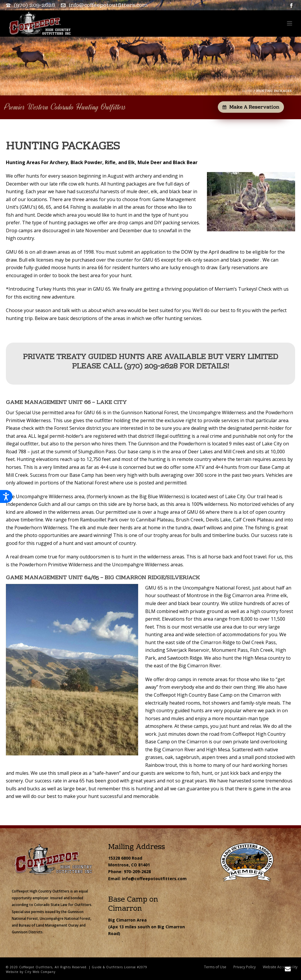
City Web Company (40, 972)
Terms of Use (215, 967)
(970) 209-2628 (34, 5)
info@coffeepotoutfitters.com (108, 5)
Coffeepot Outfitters (36, 967)
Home (247, 91)
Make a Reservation (251, 107)
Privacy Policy (245, 967)
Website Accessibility (280, 967)
